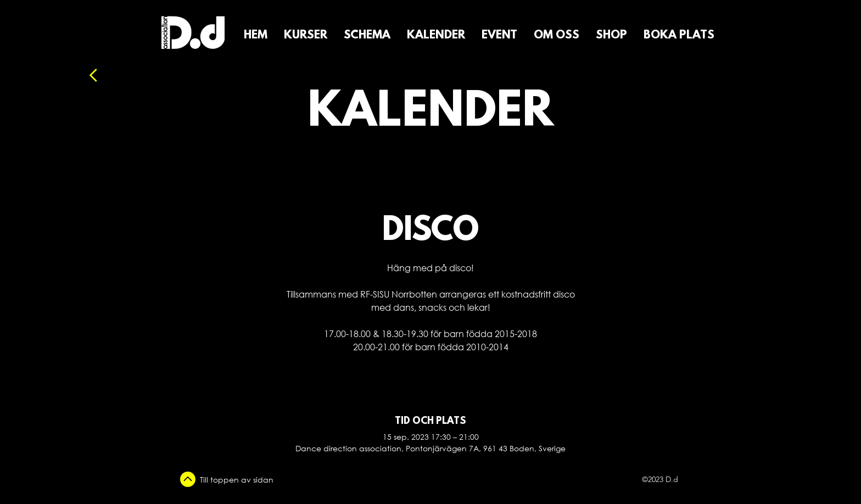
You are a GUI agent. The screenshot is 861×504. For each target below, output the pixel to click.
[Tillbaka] (123, 75)
